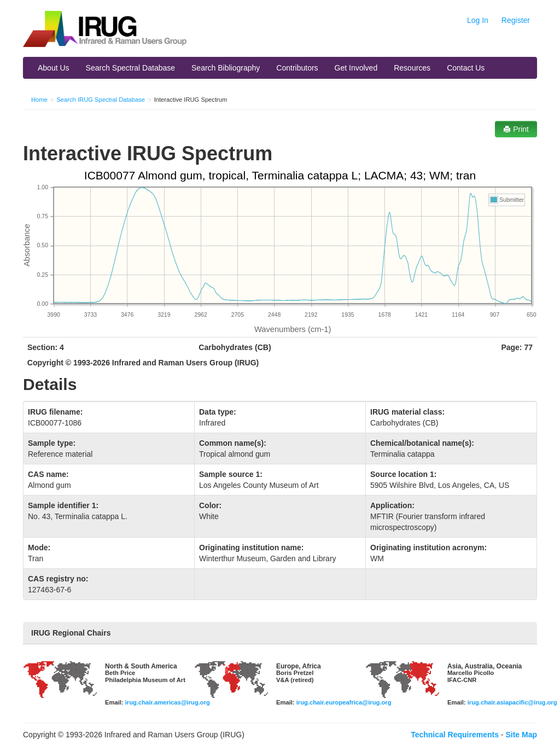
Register (516, 20)
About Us (54, 68)
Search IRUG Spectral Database (101, 100)
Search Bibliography (226, 68)
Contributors (297, 68)
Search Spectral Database (130, 68)
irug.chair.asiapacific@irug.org (512, 702)
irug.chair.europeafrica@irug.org (344, 702)
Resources (412, 68)
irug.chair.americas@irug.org (168, 702)
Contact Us (466, 68)
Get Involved (356, 68)
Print (516, 129)
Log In (478, 20)
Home (39, 100)
